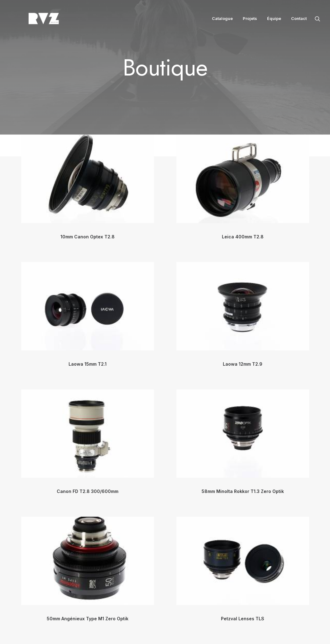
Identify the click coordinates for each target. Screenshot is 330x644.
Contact (299, 21)
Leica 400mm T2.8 (243, 237)
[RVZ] (32, 21)
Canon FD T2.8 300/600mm (88, 491)
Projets (250, 21)
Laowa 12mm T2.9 (243, 364)
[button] (318, 21)
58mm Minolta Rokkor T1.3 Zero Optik (243, 491)
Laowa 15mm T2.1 (88, 364)
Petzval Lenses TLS (243, 619)
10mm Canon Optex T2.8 (88, 237)
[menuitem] (222, 21)
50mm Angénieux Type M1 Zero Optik (88, 619)
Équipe (274, 21)
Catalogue (222, 21)
